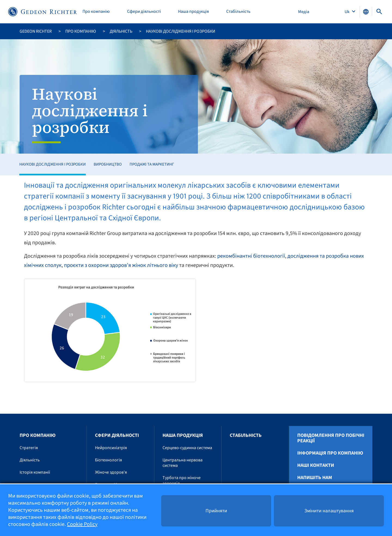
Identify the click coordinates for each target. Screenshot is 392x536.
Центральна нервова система (183, 463)
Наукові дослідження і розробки (53, 164)
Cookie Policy (82, 524)
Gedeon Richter (36, 31)
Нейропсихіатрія (111, 448)
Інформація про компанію (330, 453)
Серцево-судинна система (187, 448)
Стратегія (29, 448)
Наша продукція (193, 12)
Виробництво (108, 164)
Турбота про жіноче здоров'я (182, 480)
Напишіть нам (315, 478)
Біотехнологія (108, 460)
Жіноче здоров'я (111, 472)
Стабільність (238, 12)
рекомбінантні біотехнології (251, 256)
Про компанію (96, 12)
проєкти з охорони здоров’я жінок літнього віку (121, 265)
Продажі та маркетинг (152, 164)
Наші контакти (316, 465)
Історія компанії (35, 472)
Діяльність (121, 31)
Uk (347, 12)
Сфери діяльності (144, 12)
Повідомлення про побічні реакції (331, 438)
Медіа (304, 12)
